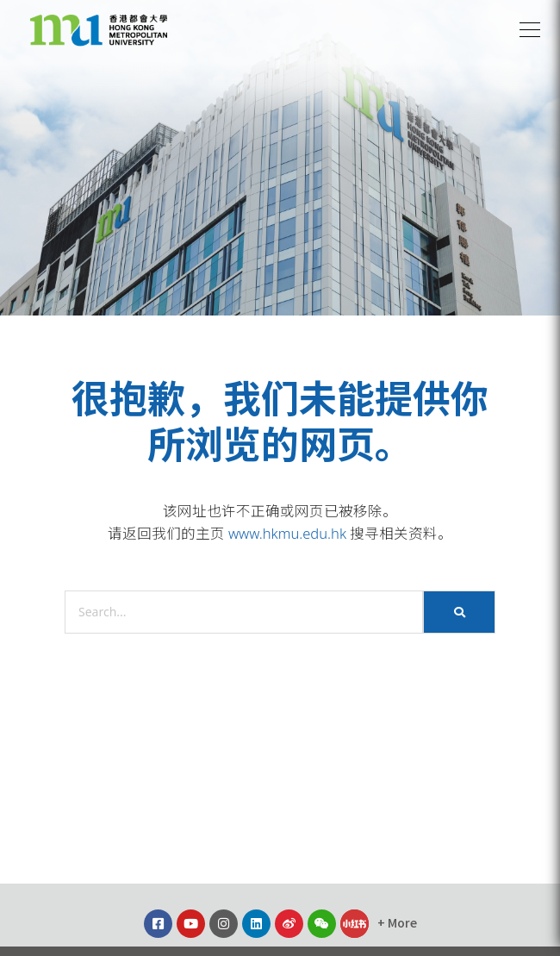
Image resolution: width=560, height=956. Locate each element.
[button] (530, 30)
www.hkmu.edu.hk (287, 533)
